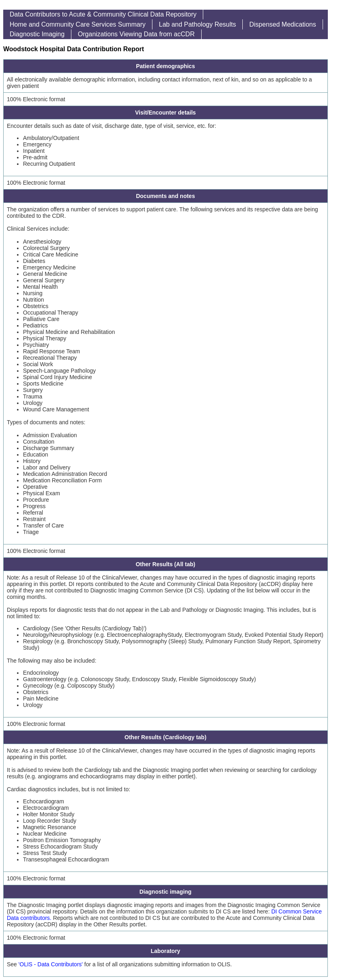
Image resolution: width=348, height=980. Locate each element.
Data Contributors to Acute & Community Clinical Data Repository (103, 14)
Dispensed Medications (282, 24)
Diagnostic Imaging (37, 34)
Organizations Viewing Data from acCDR (136, 34)
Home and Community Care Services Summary (78, 24)
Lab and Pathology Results (197, 24)
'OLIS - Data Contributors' (51, 964)
